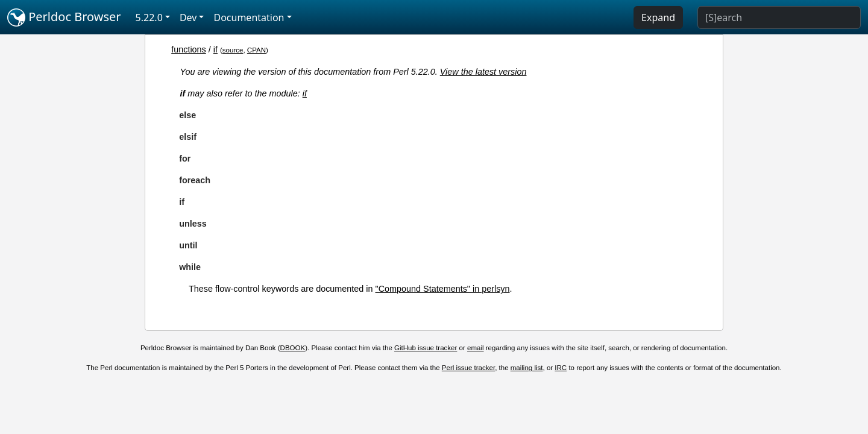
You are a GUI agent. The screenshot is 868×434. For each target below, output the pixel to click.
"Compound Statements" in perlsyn (443, 289)
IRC (561, 368)
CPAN (256, 50)
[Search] (779, 17)
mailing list (527, 368)
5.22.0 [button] (149, 17)
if (215, 49)
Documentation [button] (249, 17)
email (476, 348)
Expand (658, 17)
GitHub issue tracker (426, 348)
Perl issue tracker (468, 368)
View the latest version (483, 72)
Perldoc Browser (64, 17)
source (233, 50)
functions (189, 49)
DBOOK (293, 348)
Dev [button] (188, 17)
